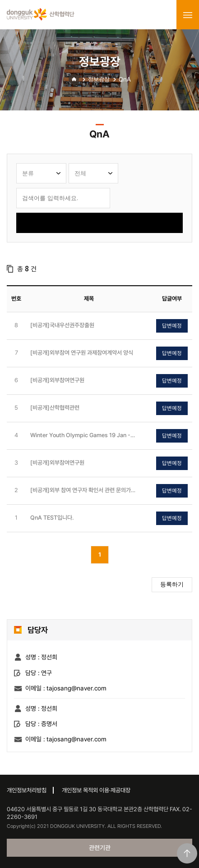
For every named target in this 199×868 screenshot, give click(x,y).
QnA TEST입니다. (52, 518)
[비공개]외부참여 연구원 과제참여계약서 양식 (82, 353)
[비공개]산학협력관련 (55, 408)
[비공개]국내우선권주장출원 (62, 325)
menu (188, 15)
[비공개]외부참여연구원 (57, 380)
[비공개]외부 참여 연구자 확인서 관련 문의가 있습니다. (81, 491)
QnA (125, 79)
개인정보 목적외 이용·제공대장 (96, 790)
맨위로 (187, 853)
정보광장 (99, 79)
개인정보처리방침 (27, 790)
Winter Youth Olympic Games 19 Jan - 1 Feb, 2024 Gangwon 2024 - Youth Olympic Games (82, 436)
